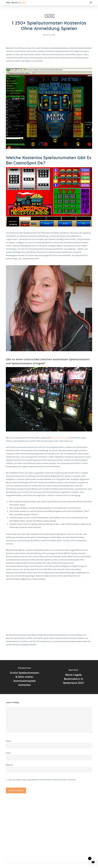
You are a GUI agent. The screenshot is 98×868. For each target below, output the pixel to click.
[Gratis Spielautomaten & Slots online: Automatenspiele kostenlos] (25, 677)
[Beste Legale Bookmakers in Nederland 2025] (74, 677)
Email (9, 753)
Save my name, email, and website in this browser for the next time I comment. (42, 780)
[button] (91, 3)
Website (9, 765)
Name (9, 741)
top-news (50, 16)
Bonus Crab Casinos (59, 438)
